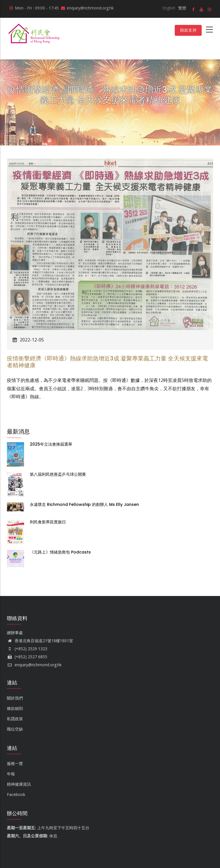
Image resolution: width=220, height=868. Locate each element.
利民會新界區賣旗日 (48, 522)
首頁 (110, 110)
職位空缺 (15, 729)
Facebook (16, 794)
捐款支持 (188, 30)
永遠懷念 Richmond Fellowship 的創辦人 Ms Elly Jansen (84, 504)
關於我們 (15, 698)
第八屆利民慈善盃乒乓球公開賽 (58, 474)
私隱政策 (15, 719)
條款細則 (15, 708)
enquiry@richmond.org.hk (34, 665)
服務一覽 (15, 763)
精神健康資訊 (19, 784)
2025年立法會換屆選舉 (51, 444)
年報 (11, 774)
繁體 (182, 8)
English (169, 8)
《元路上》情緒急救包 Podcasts (61, 552)
